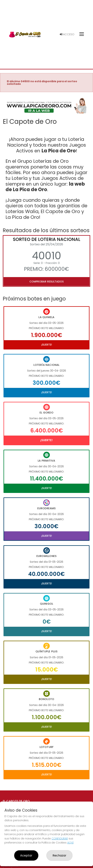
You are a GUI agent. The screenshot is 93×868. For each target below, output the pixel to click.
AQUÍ (70, 843)
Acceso (67, 34)
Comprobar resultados (46, 282)
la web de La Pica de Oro (45, 187)
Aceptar (26, 855)
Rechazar (59, 855)
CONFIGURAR (60, 838)
